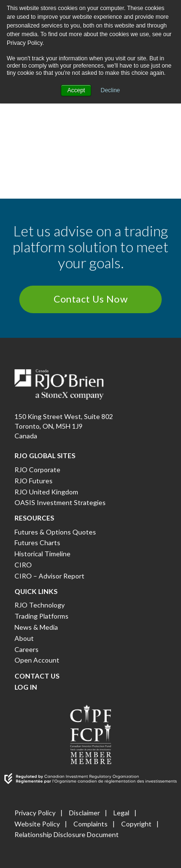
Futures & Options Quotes (55, 532)
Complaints (90, 824)
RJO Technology (40, 605)
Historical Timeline (42, 554)
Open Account (37, 660)
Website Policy (37, 824)
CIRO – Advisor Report (49, 576)
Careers (27, 649)
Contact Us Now (91, 299)
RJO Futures (34, 481)
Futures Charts (37, 542)
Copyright (136, 824)
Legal (121, 813)
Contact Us (37, 676)
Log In (26, 687)
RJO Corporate (37, 470)
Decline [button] (111, 90)
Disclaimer (84, 813)
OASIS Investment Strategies (60, 502)
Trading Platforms (42, 616)
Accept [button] (76, 90)
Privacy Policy (35, 813)
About (24, 638)
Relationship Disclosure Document (67, 834)
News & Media (36, 627)
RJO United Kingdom (46, 492)
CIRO (23, 565)
